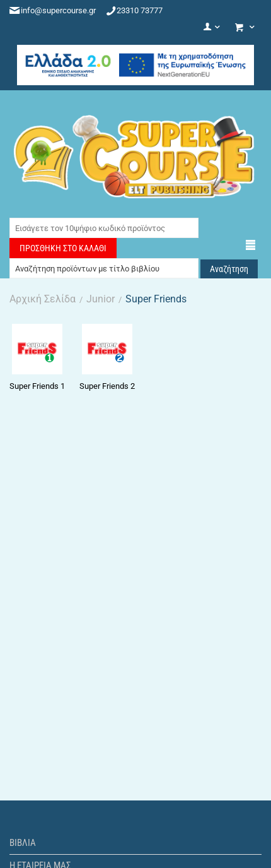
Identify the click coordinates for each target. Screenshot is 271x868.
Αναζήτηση (229, 269)
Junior (101, 299)
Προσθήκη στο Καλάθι (63, 248)
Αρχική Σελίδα (43, 299)
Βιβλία (23, 843)
